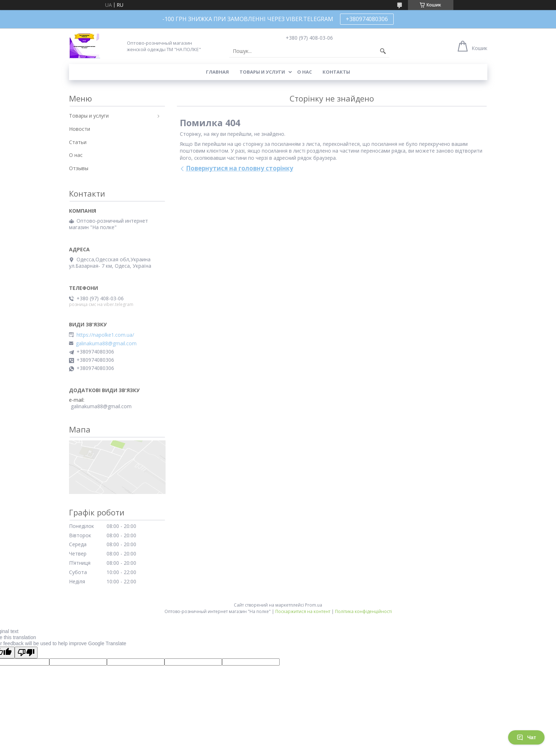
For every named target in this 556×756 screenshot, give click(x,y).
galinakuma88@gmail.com (106, 344)
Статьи (78, 142)
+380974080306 (367, 19)
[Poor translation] (26, 653)
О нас (304, 72)
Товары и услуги (262, 72)
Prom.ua (314, 605)
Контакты (336, 72)
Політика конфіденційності (363, 611)
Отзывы (79, 168)
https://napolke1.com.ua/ (105, 335)
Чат (526, 737)
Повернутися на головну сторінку (240, 168)
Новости (80, 129)
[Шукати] (383, 51)
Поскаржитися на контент (303, 611)
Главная (217, 72)
